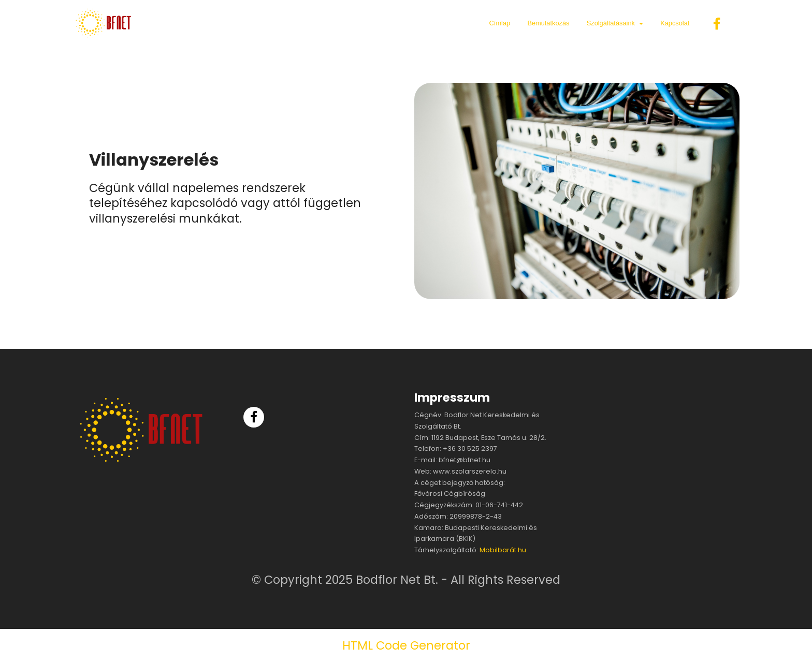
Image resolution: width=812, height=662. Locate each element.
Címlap (500, 23)
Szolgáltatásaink (611, 23)
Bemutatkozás (548, 23)
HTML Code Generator (406, 645)
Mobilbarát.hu (503, 550)
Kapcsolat (675, 23)
